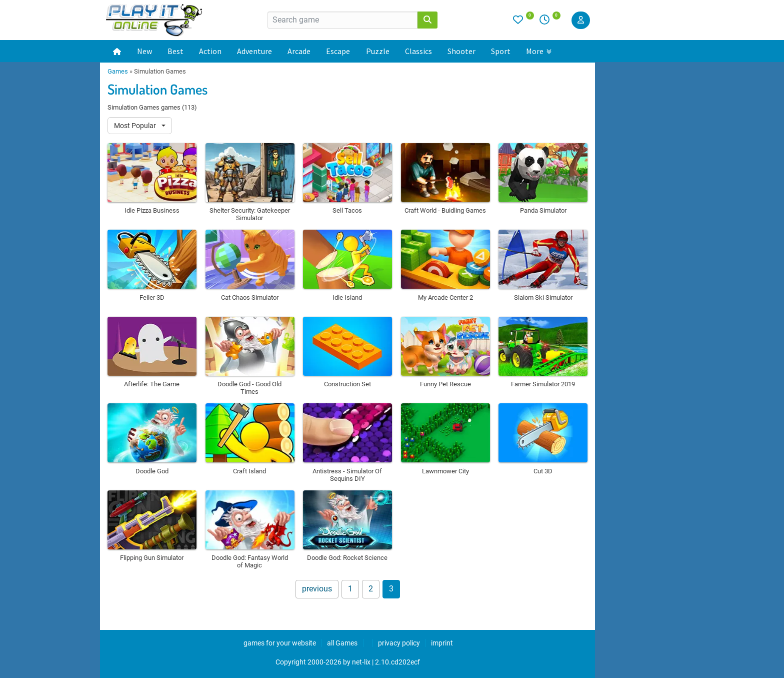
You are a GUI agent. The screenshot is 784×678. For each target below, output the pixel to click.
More (539, 51)
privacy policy (399, 643)
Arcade (299, 51)
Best (175, 51)
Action (210, 51)
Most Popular (136, 126)
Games (118, 71)
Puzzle (378, 51)
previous (317, 589)
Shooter (461, 51)
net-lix (361, 662)
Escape (338, 51)
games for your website (280, 643)
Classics (418, 51)
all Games (342, 643)
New (144, 51)
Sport (501, 51)
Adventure (254, 51)
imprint (442, 643)
